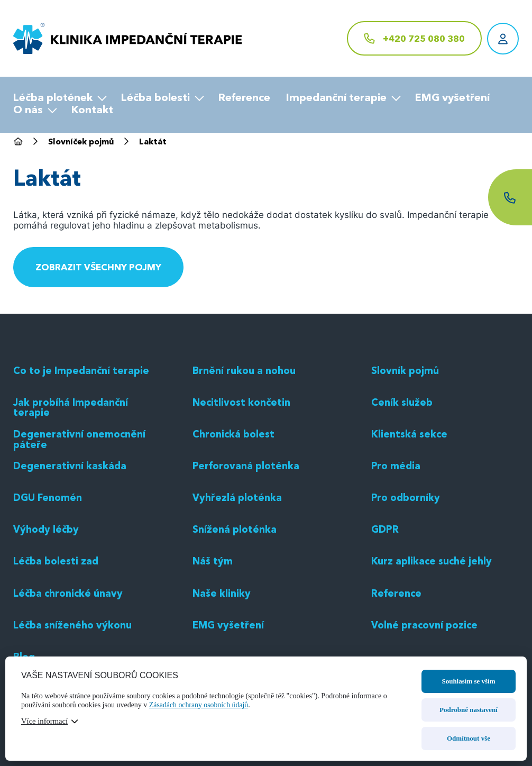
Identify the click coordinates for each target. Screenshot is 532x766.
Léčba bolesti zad (58, 639)
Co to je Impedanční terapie (85, 448)
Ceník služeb (403, 480)
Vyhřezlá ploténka (239, 575)
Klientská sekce (411, 512)
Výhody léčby (48, 607)
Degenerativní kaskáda (72, 543)
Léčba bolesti (155, 98)
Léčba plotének (53, 98)
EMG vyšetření (452, 98)
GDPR (386, 607)
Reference (244, 98)
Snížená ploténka (237, 607)
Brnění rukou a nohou (247, 448)
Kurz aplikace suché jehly (435, 639)
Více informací (45, 721)
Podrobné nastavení (469, 710)
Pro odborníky (407, 575)
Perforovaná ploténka (249, 543)
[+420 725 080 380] (414, 38)
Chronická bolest (236, 512)
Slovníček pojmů (83, 143)
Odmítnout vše (469, 738)
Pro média (397, 543)
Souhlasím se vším (468, 681)
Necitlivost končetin (243, 480)
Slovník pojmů (407, 448)
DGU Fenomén (50, 575)
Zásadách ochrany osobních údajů (199, 705)
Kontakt (92, 111)
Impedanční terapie (336, 98)
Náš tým (214, 639)
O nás (28, 111)
